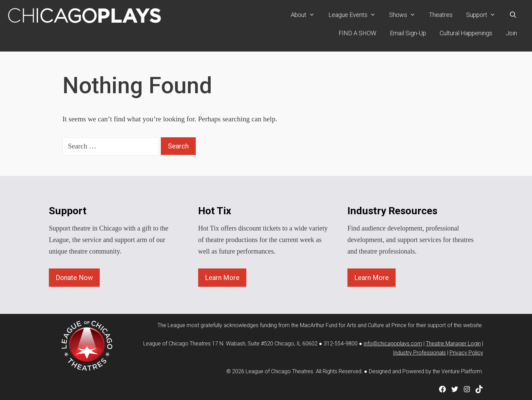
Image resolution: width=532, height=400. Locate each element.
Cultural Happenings (466, 33)
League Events (355, 15)
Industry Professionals (419, 353)
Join (511, 33)
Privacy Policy (466, 353)
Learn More (222, 278)
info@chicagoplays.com (393, 344)
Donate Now (74, 278)
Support (484, 15)
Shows (406, 15)
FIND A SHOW (357, 33)
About (306, 15)
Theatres (441, 15)
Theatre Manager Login (453, 344)
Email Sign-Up (408, 33)
